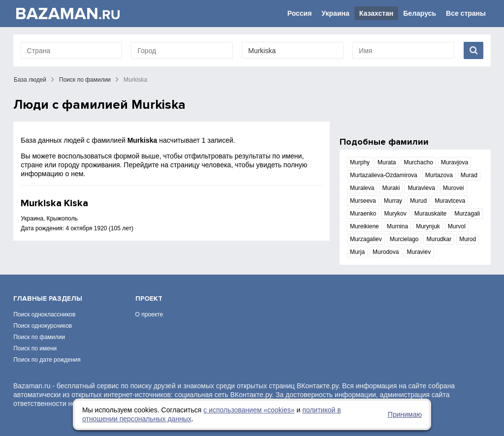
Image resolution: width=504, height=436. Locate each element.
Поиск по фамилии (85, 80)
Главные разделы (48, 298)
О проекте (149, 314)
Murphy (360, 162)
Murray (393, 201)
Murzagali (467, 214)
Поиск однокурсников (43, 326)
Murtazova (439, 175)
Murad (469, 175)
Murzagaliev (366, 239)
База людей (30, 80)
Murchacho (418, 162)
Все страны (466, 13)
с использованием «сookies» (249, 410)
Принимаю (405, 414)
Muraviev (419, 252)
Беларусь (420, 13)
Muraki (391, 188)
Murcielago (404, 239)
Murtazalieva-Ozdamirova (384, 175)
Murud (418, 201)
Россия (300, 13)
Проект (149, 298)
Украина (335, 13)
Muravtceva (450, 201)
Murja (357, 252)
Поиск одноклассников (44, 314)
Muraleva (362, 188)
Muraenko (363, 214)
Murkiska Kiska (54, 203)
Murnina (397, 226)
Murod (468, 239)
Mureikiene (364, 226)
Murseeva (363, 201)
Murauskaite (430, 214)
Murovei (454, 188)
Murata (387, 162)
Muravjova (455, 162)
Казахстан (377, 13)
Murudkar (439, 239)
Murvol (457, 226)
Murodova (386, 252)
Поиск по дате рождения (47, 360)
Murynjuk (428, 226)
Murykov (395, 214)
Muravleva (421, 188)
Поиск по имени (35, 348)
